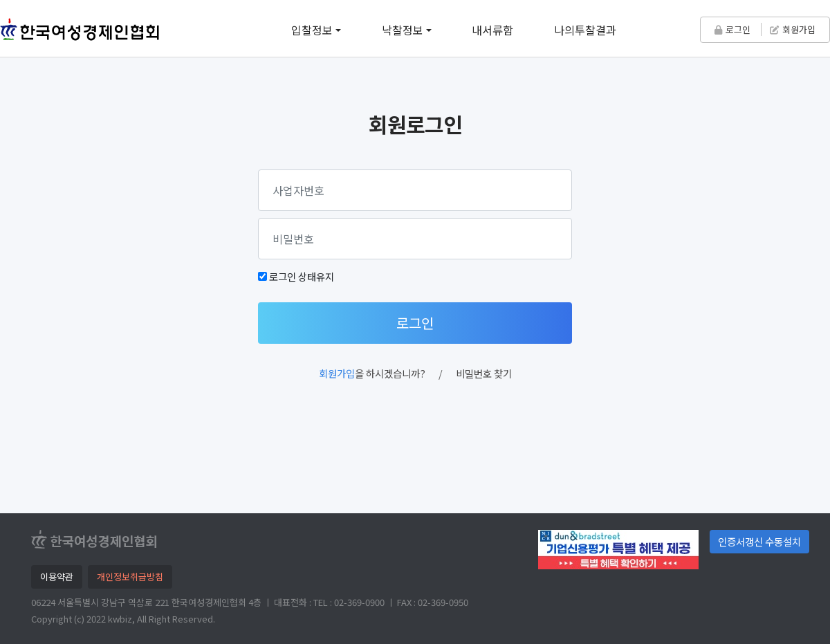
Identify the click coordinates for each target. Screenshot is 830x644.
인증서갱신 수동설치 (759, 541)
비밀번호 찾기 (484, 373)
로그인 (732, 29)
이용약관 (57, 577)
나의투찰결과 (585, 30)
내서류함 (492, 30)
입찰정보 (312, 30)
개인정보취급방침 (130, 577)
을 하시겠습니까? (372, 373)
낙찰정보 (403, 30)
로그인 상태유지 (302, 276)
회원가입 (793, 29)
